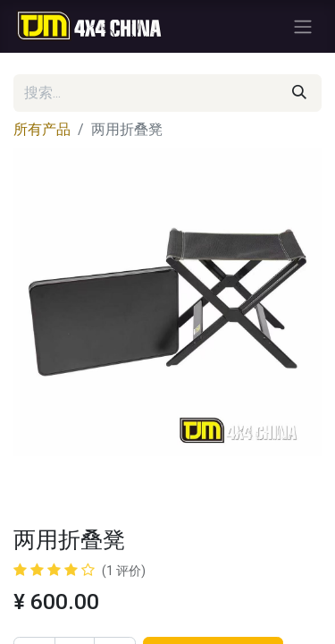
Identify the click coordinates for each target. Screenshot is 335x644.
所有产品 (42, 129)
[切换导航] (303, 26)
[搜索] (299, 93)
